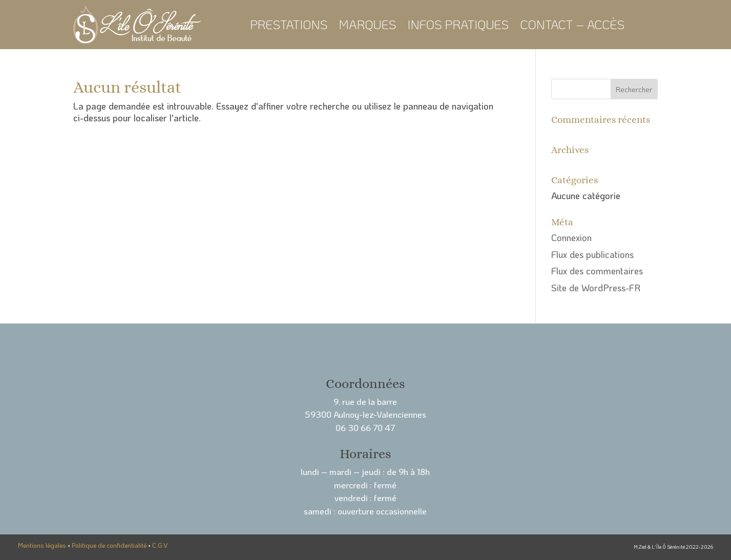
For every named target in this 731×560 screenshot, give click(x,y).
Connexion (571, 238)
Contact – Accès (572, 24)
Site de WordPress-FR (596, 288)
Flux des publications (592, 254)
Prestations (289, 24)
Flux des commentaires (597, 271)
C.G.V (160, 545)
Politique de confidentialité (109, 545)
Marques (367, 24)
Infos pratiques (458, 24)
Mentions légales (42, 545)
